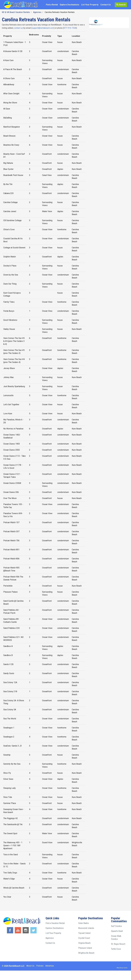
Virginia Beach (84, 943)
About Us (30, 966)
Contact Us (106, 5)
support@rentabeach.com (43, 28)
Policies (40, 966)
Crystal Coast (84, 938)
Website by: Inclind (122, 968)
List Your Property (90, 5)
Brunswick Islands (86, 928)
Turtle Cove (116, 949)
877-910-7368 (70, 28)
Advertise (50, 966)
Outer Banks (84, 923)
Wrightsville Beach (86, 953)
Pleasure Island (85, 948)
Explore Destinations (70, 5)
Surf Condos (116, 926)
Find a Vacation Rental (55, 923)
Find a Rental (52, 5)
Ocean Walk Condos (116, 938)
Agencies (37, 12)
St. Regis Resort (118, 944)
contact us (18, 28)
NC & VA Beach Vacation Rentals (16, 12)
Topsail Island (84, 933)
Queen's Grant (117, 931)
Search (121, 5)
